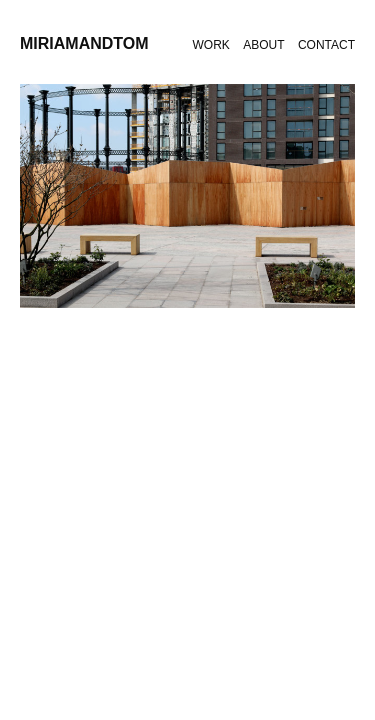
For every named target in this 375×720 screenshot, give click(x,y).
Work (211, 45)
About (263, 45)
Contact (326, 45)
